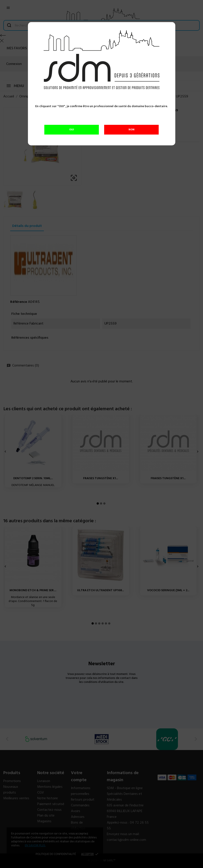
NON (132, 130)
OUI (72, 130)
